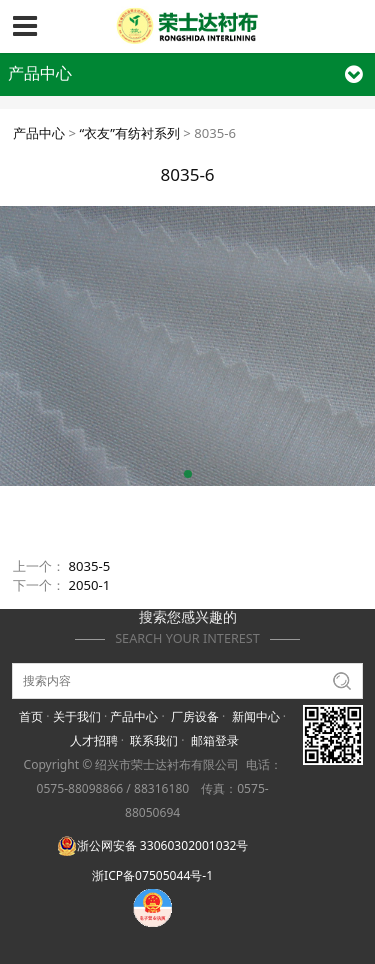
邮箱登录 (215, 740)
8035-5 (90, 566)
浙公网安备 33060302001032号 (153, 845)
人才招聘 (94, 740)
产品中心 (39, 133)
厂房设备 (195, 716)
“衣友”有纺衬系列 (129, 133)
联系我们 (154, 740)
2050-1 (90, 585)
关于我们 (77, 716)
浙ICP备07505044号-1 (152, 875)
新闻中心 (256, 716)
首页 (31, 716)
